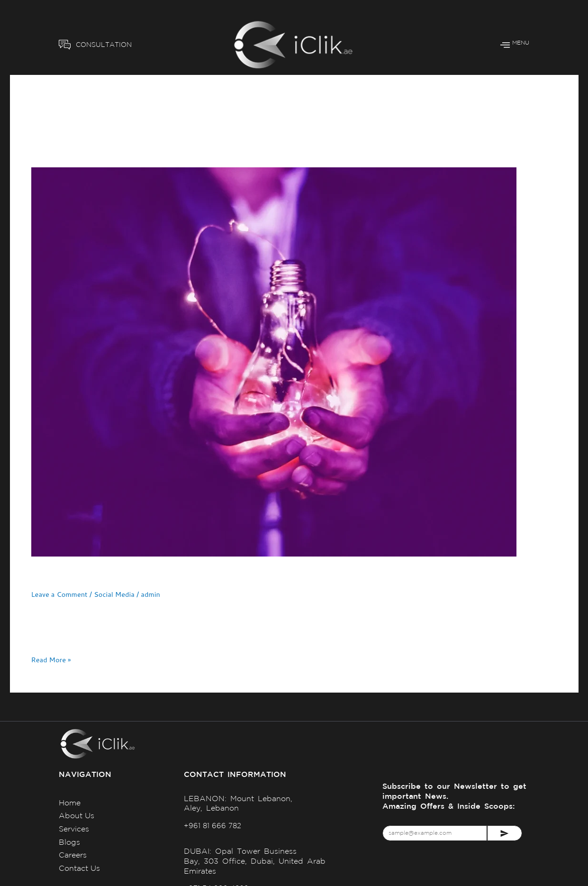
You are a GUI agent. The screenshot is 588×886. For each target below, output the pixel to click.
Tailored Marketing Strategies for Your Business (168, 575)
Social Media (117, 594)
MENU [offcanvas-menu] (515, 45)
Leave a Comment (60, 594)
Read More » (52, 659)
